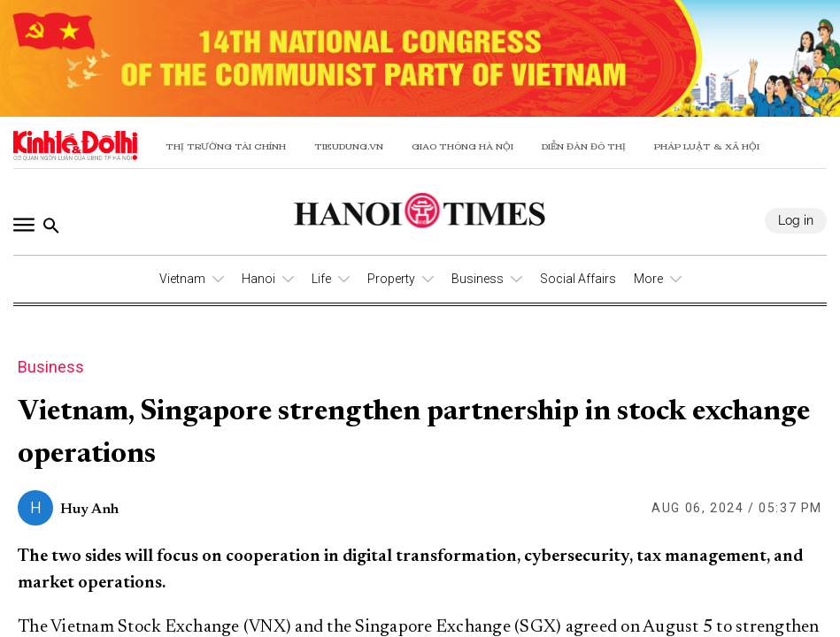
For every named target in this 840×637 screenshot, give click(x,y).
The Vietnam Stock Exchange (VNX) (154, 627)
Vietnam (182, 279)
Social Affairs (578, 279)
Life (321, 279)
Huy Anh (89, 510)
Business (478, 279)
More (648, 279)
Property (391, 279)
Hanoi (258, 279)
